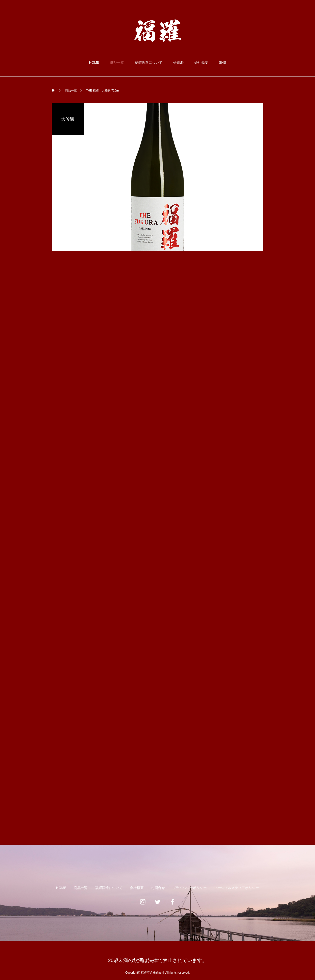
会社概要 (201, 62)
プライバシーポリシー (189, 888)
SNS (223, 62)
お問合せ (158, 888)
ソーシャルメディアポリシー (236, 888)
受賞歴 (178, 62)
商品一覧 (117, 62)
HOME (94, 62)
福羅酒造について (149, 62)
